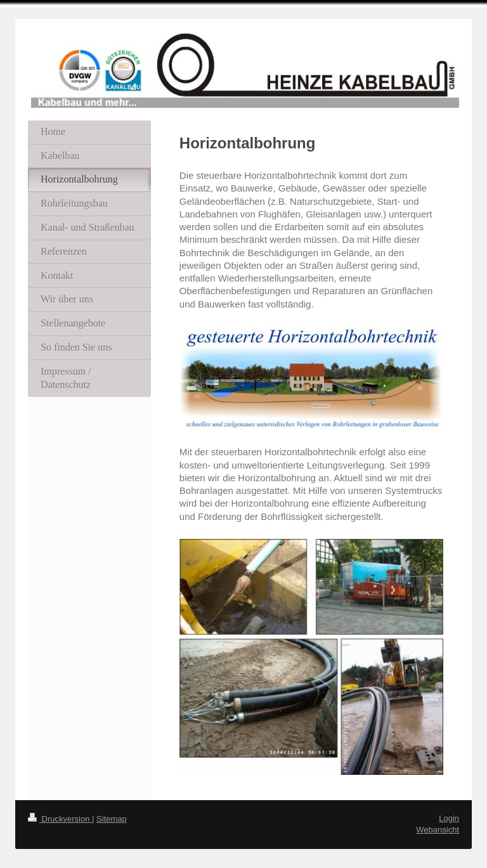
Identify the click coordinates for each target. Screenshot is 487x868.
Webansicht (438, 830)
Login (449, 818)
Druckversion (60, 819)
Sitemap (112, 819)
